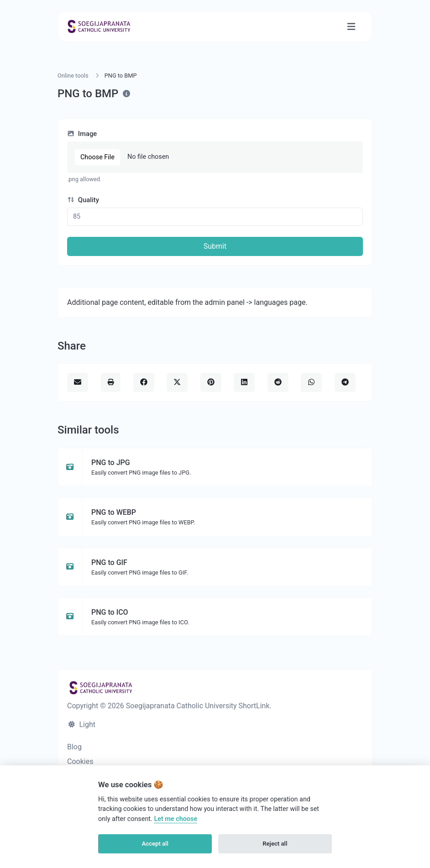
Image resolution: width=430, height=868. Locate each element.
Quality (83, 200)
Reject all (275, 844)
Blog (74, 747)
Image (82, 134)
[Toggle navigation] (351, 27)
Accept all (155, 844)
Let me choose (176, 819)
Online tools (73, 76)
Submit (215, 246)
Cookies (80, 761)
